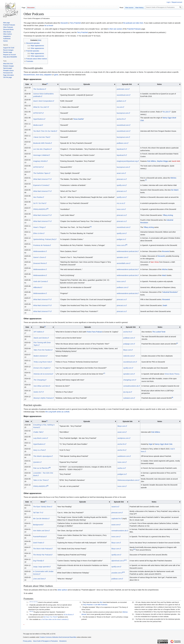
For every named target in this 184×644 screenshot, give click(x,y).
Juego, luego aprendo (41, 567)
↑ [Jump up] (29, 605)
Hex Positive (38, 197)
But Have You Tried (50, 617)
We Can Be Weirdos (40, 519)
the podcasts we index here (133, 23)
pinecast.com (116, 513)
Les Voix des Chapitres (42, 149)
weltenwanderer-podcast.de (127, 251)
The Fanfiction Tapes (41, 173)
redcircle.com (128, 356)
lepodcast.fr (121, 149)
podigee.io (121, 239)
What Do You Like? (40, 107)
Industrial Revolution (170, 292)
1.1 (32, 602)
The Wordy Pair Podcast (42, 555)
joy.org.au (127, 392)
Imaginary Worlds (40, 161)
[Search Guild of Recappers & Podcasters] (164, 7)
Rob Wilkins (152, 161)
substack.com (128, 398)
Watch (164, 275)
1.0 (30, 602)
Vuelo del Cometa (40, 281)
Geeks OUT (38, 392)
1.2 (34, 602)
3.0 (30, 612)
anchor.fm (120, 119)
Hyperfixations (38, 119)
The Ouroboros (39, 89)
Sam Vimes (155, 262)
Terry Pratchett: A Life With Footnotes (95, 605)
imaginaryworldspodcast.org (127, 161)
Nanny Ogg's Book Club (164, 444)
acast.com (121, 173)
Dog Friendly (38, 561)
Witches (173, 178)
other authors (62, 590)
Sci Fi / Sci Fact (39, 203)
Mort (101, 602)
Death (165, 305)
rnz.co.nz (120, 203)
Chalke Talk (38, 432)
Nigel (151, 444)
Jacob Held (176, 161)
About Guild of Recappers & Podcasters (45, 641)
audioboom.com (123, 456)
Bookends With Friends (42, 143)
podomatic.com (122, 89)
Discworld (64, 23)
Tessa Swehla (78, 119)
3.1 (32, 612)
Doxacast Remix (39, 263)
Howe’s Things (39, 227)
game (56, 75)
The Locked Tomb (159, 332)
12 (124, 572)
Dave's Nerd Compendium (43, 101)
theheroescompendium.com (128, 480)
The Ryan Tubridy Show (42, 507)
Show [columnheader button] (45, 84)
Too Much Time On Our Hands (44, 131)
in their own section (115, 29)
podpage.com (128, 344)
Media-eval (37, 125)
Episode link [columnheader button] (127, 84)
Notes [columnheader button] (159, 84)
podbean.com (122, 143)
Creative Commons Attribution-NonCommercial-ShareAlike (58, 637)
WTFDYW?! (38, 113)
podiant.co (121, 101)
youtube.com (116, 573)
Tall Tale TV (37, 513)
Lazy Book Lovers (40, 438)
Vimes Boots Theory (172, 374)
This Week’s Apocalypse (42, 456)
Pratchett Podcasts (134, 29)
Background (37, 525)
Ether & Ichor (38, 233)
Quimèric (37, 462)
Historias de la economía (42, 374)
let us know (49, 26)
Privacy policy (27, 641)
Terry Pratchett (75, 23)
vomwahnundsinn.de (131, 386)
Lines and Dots (39, 579)
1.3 (36, 602)
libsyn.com (127, 350)
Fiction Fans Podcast (94, 332)
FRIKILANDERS (39, 209)
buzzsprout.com (123, 113)
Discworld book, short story (33, 75)
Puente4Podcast (39, 537)
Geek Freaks (38, 543)
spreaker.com (122, 257)
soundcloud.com (123, 95)
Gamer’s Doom (39, 257)
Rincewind (166, 251)
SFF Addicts (38, 332)
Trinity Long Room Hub (42, 362)
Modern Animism (40, 356)
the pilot (166, 112)
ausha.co (121, 468)
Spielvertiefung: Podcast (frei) (44, 239)
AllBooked (37, 287)
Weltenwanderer (39, 251)
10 (134, 549)
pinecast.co (121, 179)
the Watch (175, 190)
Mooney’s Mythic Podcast (43, 398)
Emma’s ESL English (41, 368)
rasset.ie (115, 507)
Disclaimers (63, 641)
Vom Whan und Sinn (41, 386)
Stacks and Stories (40, 338)
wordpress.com (123, 438)
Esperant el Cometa (40, 185)
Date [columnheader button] (27, 84)
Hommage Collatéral (41, 155)
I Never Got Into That (41, 137)
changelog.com (129, 380)
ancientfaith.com (123, 263)
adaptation (48, 75)
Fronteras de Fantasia (41, 245)
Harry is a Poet (39, 450)
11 (126, 560)
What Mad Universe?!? (42, 179)
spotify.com (121, 185)
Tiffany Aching (168, 215)
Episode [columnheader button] (87, 84)
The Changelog (39, 380)
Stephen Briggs (162, 161)
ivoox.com (120, 209)
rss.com (120, 107)
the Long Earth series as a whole (57, 412)
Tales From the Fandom (42, 350)
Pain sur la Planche (40, 468)
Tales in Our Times (40, 480)
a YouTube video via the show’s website (54, 619)
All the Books (68, 615)
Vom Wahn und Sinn (41, 531)
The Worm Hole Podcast (42, 549)
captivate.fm (116, 519)
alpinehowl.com (117, 561)
